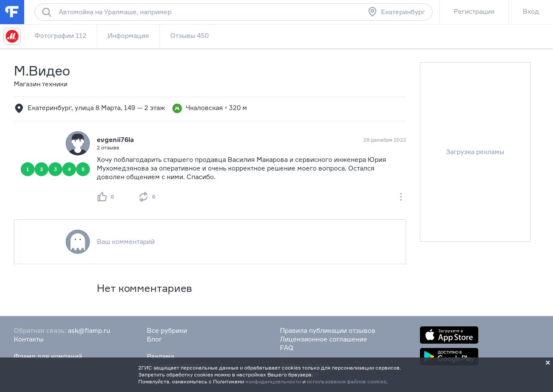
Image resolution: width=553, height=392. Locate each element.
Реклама (160, 356)
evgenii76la (115, 140)
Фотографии (60, 36)
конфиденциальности (273, 381)
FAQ (287, 348)
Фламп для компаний (48, 356)
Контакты (29, 339)
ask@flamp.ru (89, 330)
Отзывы (189, 36)
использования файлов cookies (346, 381)
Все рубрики (167, 330)
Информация (128, 36)
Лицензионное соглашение (324, 339)
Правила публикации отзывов (328, 330)
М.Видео (42, 71)
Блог (154, 339)
